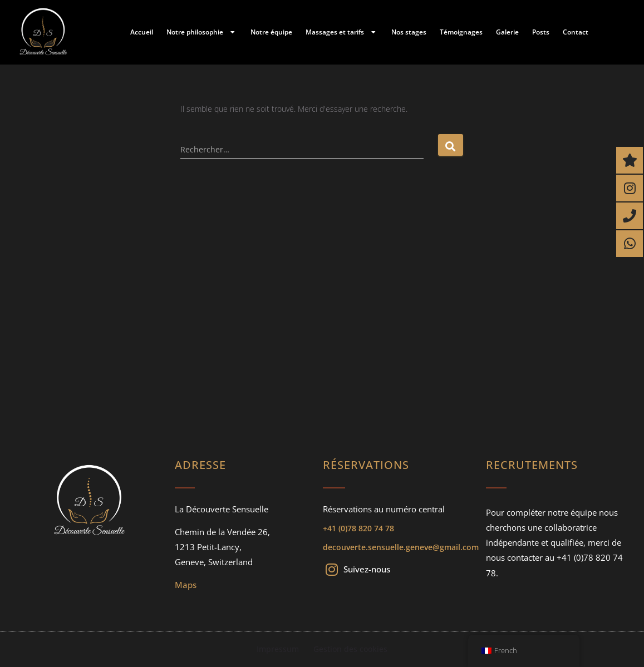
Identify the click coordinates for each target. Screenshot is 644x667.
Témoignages (461, 32)
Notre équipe (271, 32)
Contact (576, 32)
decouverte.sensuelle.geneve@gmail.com (401, 547)
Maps (186, 585)
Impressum (278, 649)
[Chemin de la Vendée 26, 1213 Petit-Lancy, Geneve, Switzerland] (322, 320)
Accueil (142, 32)
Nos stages (409, 32)
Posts (541, 32)
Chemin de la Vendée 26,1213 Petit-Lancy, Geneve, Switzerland (222, 547)
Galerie (507, 32)
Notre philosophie (202, 32)
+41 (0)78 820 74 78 (358, 528)
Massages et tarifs (342, 32)
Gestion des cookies (350, 649)
